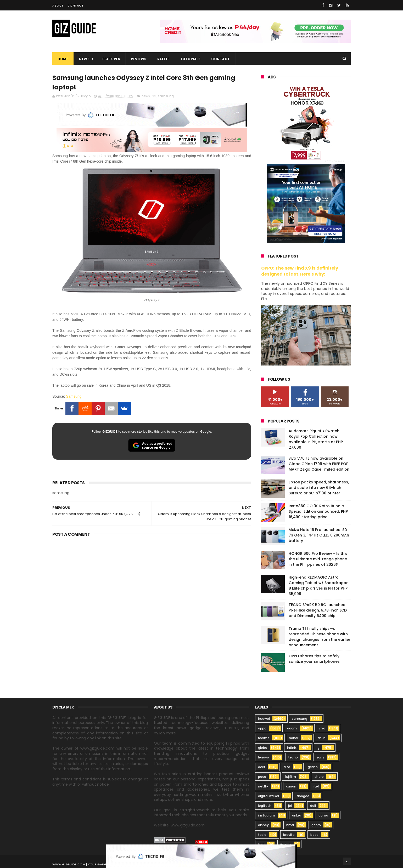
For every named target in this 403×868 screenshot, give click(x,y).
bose (314, 835)
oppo (262, 728)
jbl (290, 806)
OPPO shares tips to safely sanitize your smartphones (314, 659)
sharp (319, 777)
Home (63, 59)
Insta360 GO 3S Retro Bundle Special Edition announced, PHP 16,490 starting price (318, 511)
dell (313, 806)
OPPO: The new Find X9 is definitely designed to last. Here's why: (300, 271)
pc (154, 96)
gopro (316, 825)
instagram (267, 815)
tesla (262, 835)
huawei (264, 719)
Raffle (163, 59)
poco (262, 777)
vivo (322, 728)
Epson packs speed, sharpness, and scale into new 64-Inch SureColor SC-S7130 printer (319, 488)
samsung (166, 96)
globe (263, 748)
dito (287, 767)
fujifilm (290, 777)
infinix (292, 748)
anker (296, 815)
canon (291, 786)
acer (262, 767)
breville (289, 835)
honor (294, 738)
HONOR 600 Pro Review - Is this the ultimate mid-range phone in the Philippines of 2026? (318, 559)
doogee (303, 796)
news (146, 96)
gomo (323, 815)
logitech (265, 806)
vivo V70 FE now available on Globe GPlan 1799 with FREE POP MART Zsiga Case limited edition (319, 464)
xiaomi (292, 728)
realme (264, 738)
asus (322, 738)
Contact (76, 5)
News (84, 59)
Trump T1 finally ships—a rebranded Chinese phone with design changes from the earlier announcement (320, 637)
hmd (290, 825)
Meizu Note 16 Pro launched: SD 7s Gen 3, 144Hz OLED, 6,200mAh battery (319, 535)
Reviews (139, 59)
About (58, 5)
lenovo (264, 757)
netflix (263, 786)
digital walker (269, 796)
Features (111, 59)
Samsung (74, 396)
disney (263, 825)
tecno (293, 757)
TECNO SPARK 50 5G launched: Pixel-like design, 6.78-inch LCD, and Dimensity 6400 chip (318, 610)
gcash (313, 767)
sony (320, 757)
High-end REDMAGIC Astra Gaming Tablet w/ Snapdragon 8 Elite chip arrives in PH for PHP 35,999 (319, 586)
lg (318, 748)
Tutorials (191, 59)
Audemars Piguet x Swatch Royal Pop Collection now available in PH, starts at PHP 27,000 (316, 439)
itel (316, 786)
